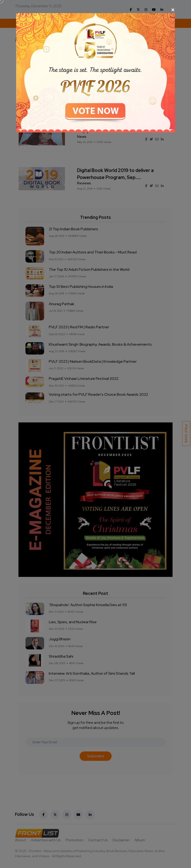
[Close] (95, 10)
